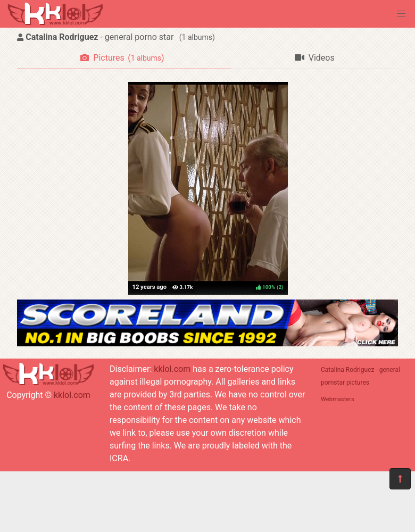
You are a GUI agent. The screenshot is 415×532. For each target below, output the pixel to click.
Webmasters (338, 399)
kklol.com (72, 395)
